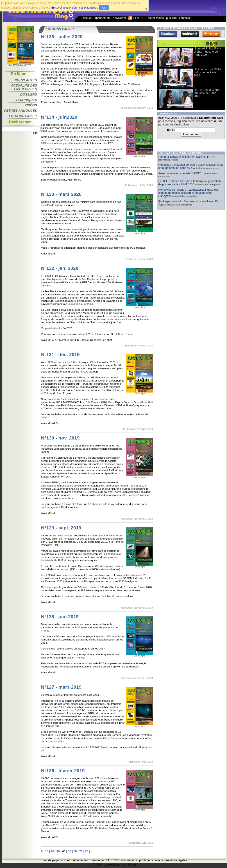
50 (69, 851)
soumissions (156, 18)
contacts (184, 18)
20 (52, 851)
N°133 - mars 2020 (61, 194)
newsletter (119, 18)
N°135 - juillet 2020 (62, 37)
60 (75, 851)
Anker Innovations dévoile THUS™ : (181, 173)
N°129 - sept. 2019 (61, 528)
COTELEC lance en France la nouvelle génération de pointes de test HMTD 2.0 (190, 183)
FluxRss (211, 34)
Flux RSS (137, 18)
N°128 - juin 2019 (60, 617)
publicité (171, 18)
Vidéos (31, 105)
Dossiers (29, 94)
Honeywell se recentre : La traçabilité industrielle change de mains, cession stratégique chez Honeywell (188, 193)
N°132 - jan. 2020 (60, 268)
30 (58, 851)
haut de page (50, 860)
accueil (88, 18)
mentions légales (176, 860)
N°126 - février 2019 (63, 771)
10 (47, 851)
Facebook (168, 34)
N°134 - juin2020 (59, 117)
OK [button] (104, 8)
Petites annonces (20, 111)
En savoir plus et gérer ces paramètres (75, 8)
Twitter (190, 34)
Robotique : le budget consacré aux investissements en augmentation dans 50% (191, 166)
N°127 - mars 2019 (61, 687)
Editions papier (23, 116)
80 (87, 851)
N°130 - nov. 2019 (60, 438)
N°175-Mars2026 (20, 64)
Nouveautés (26, 80)
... (91, 851)
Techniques (26, 100)
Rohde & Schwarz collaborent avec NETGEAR (187, 157)
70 (81, 851)
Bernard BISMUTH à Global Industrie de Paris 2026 (207, 52)
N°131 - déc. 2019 (60, 354)
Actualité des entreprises (24, 87)
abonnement (103, 18)
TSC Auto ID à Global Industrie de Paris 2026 (208, 72)
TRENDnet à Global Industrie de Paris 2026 (207, 93)
